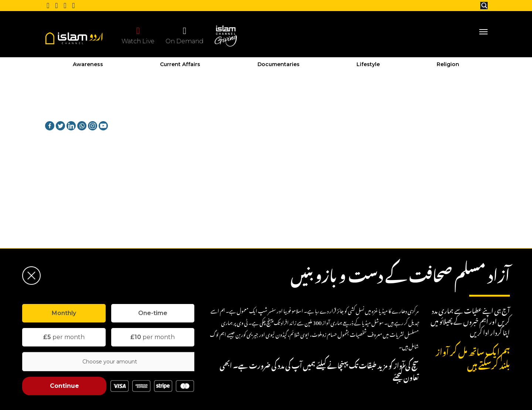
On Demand (185, 35)
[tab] (64, 313)
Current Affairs (180, 64)
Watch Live (138, 35)
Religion (448, 64)
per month (64, 337)
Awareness (88, 64)
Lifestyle (368, 64)
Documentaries (279, 64)
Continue (64, 386)
